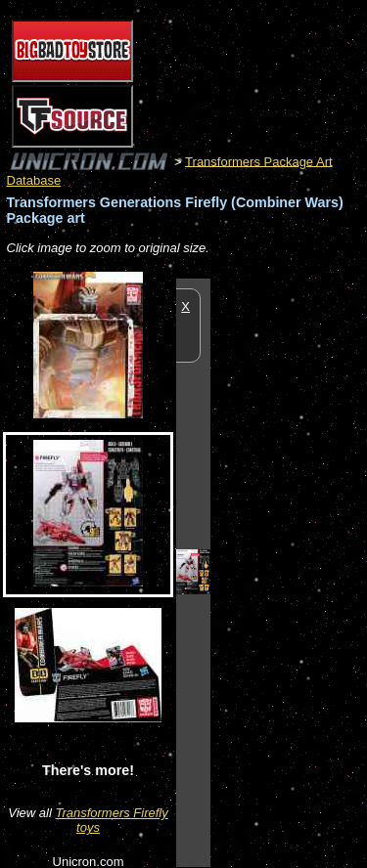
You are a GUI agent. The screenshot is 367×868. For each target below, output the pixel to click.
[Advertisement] (289, 572)
